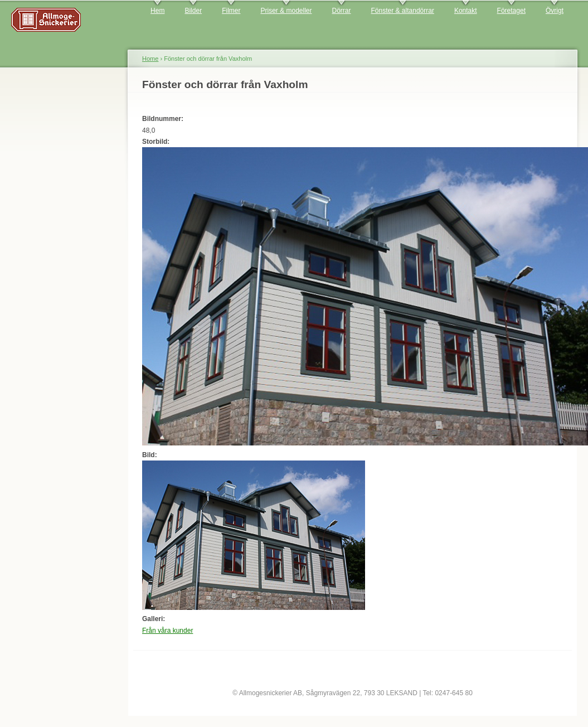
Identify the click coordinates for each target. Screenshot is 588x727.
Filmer (231, 11)
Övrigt (555, 11)
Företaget (511, 11)
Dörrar (342, 11)
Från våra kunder (167, 631)
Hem (157, 11)
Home (150, 59)
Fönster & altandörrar (403, 11)
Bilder (193, 11)
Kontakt (466, 11)
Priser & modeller (286, 11)
